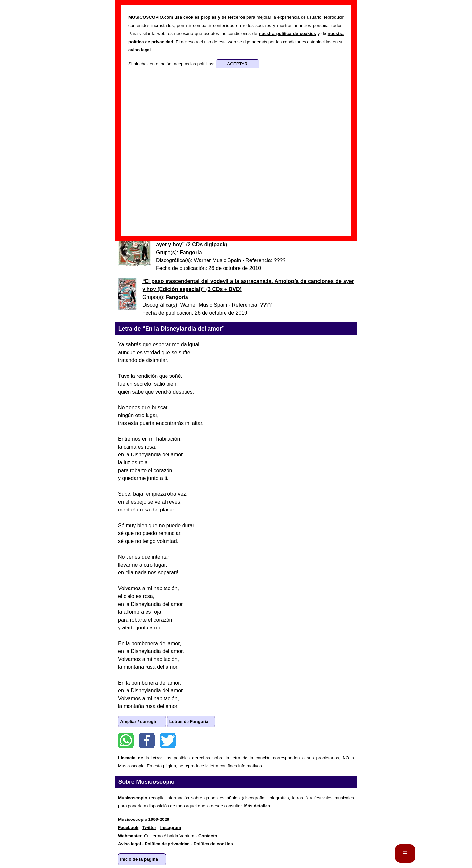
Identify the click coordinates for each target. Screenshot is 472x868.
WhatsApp (126, 741)
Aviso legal (129, 844)
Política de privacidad (167, 844)
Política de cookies (213, 844)
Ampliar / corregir (138, 721)
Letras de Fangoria (189, 721)
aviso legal (140, 50)
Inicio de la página (139, 859)
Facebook (147, 741)
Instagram (171, 828)
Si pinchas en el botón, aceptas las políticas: (172, 64)
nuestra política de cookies (287, 34)
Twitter (168, 741)
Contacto (208, 836)
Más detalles (257, 806)
